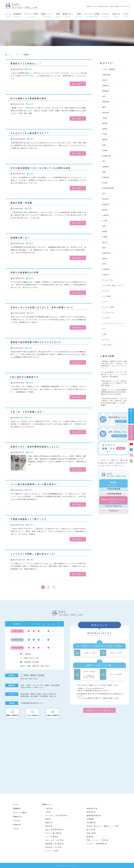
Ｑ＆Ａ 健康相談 (109, 69)
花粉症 (105, 119)
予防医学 (106, 280)
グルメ (105, 308)
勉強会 (105, 263)
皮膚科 (105, 153)
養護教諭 (106, 92)
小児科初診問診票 (114, 503)
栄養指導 (106, 180)
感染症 (105, 213)
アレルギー (107, 324)
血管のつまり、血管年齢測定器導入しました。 (36, 447)
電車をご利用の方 (14, 715)
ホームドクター (109, 285)
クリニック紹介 (31, 15)
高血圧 (105, 81)
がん (104, 335)
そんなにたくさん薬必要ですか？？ (30, 133)
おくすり (106, 346)
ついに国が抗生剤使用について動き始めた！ (34, 484)
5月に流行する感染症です (24, 377)
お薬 (104, 341)
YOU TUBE (107, 352)
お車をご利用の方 (55, 715)
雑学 (104, 97)
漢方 (104, 164)
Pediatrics (114, 520)
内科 (104, 269)
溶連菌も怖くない (20, 238)
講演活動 (106, 114)
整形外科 (106, 202)
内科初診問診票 (114, 498)
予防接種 (106, 274)
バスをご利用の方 (35, 715)
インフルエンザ (109, 319)
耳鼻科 (105, 136)
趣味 (104, 108)
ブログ (126, 15)
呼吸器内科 (107, 258)
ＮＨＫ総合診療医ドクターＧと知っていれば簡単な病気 (41, 168)
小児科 (105, 225)
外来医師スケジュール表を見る (98, 710)
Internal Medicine (114, 515)
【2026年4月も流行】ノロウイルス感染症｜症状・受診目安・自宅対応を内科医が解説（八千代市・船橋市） (114, 411)
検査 (104, 175)
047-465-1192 (34, 675)
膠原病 (105, 125)
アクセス (106, 15)
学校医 (105, 241)
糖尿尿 (105, 141)
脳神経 (105, 130)
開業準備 (106, 103)
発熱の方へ (68, 15)
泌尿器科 (106, 169)
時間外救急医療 (109, 191)
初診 (58, 15)
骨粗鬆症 (106, 86)
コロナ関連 (107, 302)
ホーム (8, 15)
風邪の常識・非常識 (21, 203)
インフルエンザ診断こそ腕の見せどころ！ (33, 554)
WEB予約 (131, 416)
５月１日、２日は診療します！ (27, 412)
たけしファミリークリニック (114, 330)
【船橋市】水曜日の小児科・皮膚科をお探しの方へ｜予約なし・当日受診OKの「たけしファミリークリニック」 (114, 372)
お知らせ (116, 15)
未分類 (105, 186)
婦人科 (105, 247)
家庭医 (30, 69)
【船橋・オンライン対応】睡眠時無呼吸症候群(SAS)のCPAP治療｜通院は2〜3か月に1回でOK (114, 400)
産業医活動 (107, 158)
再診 (79, 15)
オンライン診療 (92, 15)
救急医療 (106, 208)
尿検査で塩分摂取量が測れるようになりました (36, 342)
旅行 (104, 197)
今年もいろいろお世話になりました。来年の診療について (42, 307)
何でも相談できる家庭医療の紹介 (28, 98)
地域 (104, 252)
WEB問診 (131, 433)
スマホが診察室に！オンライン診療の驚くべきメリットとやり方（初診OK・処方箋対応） (114, 382)
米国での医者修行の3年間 (24, 272)
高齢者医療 (107, 75)
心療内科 (106, 219)
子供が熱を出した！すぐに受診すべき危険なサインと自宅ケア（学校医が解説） (114, 391)
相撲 (104, 147)
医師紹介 (18, 15)
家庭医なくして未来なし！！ (26, 63)
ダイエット (107, 297)
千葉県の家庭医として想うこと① (28, 519)
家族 (104, 230)
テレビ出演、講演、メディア (114, 291)
